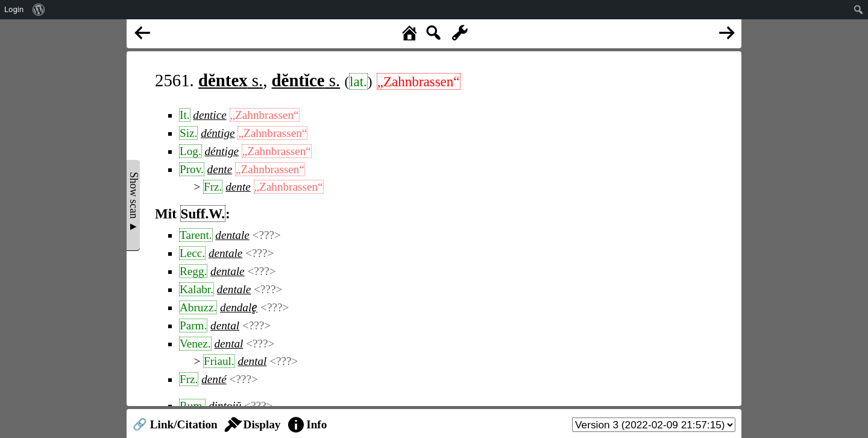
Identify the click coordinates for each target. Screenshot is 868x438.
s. (231, 80)
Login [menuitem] (14, 9)
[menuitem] (39, 10)
